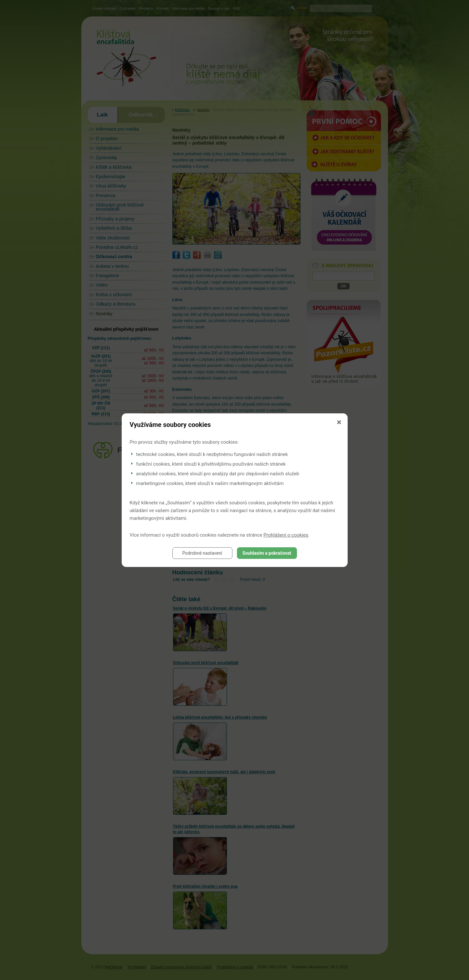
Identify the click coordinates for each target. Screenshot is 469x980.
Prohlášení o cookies (286, 535)
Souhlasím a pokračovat (267, 553)
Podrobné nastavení (202, 553)
